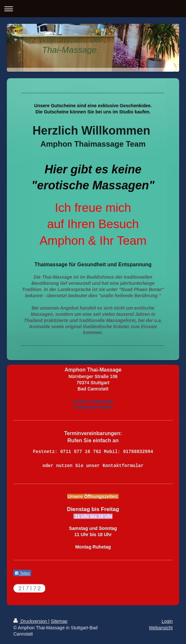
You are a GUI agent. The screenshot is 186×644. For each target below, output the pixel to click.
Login (167, 621)
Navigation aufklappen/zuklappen (93, 9)
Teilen (22, 573)
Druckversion (31, 621)
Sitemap (59, 621)
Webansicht (161, 628)
